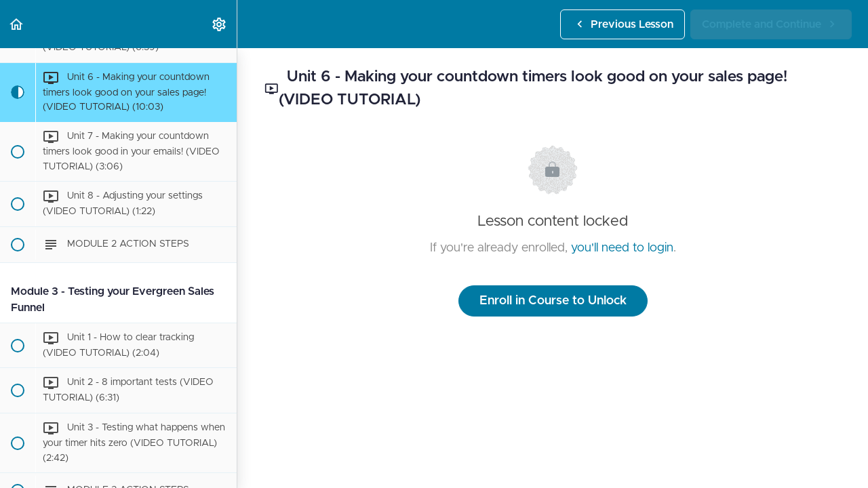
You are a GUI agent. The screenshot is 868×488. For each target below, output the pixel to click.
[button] (17, 24)
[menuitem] (220, 24)
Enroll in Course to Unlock (553, 301)
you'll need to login (622, 248)
